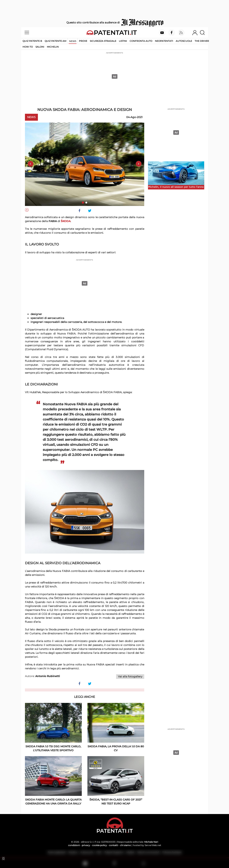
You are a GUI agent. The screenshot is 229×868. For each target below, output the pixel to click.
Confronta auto (141, 41)
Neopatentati (164, 41)
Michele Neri (151, 842)
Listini (123, 41)
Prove (83, 41)
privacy (86, 845)
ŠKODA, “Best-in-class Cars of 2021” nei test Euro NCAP (116, 802)
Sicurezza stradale (103, 41)
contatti (113, 845)
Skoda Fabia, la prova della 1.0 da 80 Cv (116, 748)
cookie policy (99, 845)
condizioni (74, 845)
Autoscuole (184, 41)
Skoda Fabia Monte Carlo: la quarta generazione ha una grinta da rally (53, 802)
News (73, 41)
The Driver (202, 41)
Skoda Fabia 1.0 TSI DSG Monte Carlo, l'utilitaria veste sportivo (53, 748)
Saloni (40, 47)
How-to (28, 47)
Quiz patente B (32, 41)
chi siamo (125, 845)
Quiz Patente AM (55, 41)
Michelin (53, 47)
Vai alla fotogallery (130, 676)
